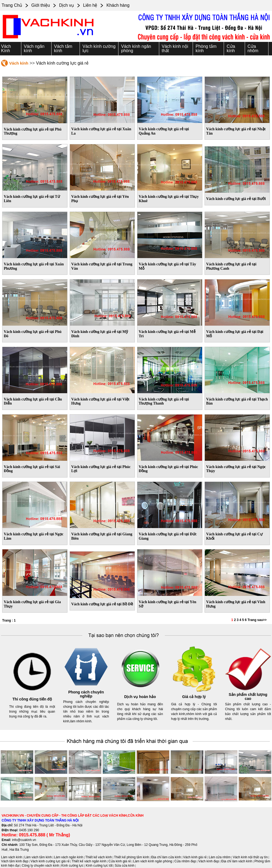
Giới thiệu (41, 5)
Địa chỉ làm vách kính (237, 861)
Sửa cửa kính (125, 866)
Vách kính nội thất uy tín (250, 857)
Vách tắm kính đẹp (15, 861)
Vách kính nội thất (175, 49)
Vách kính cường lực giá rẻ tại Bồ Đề (102, 604)
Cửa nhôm (253, 49)
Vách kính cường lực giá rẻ (50, 861)
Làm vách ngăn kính (69, 857)
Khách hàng (118, 5)
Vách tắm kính (63, 49)
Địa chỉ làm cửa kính (166, 857)
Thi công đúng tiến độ (32, 699)
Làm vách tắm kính (38, 857)
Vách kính (19, 63)
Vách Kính (6, 49)
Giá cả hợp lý (194, 697)
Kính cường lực (72, 866)
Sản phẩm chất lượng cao (248, 697)
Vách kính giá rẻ (195, 857)
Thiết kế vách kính (98, 857)
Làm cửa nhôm (220, 857)
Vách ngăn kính (34, 49)
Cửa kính (231, 49)
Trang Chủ (12, 5)
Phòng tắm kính (206, 49)
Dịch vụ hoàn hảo (140, 697)
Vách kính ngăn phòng (136, 49)
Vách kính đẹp (209, 861)
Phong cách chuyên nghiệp (86, 694)
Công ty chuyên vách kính (40, 866)
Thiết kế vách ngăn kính (89, 861)
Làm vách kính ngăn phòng (153, 861)
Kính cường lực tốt (99, 866)
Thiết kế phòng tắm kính (132, 857)
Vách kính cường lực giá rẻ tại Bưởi (236, 199)
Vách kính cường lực (99, 49)
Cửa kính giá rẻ (120, 861)
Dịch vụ (67, 5)
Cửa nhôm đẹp (185, 861)
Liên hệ (90, 5)
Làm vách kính (12, 857)
